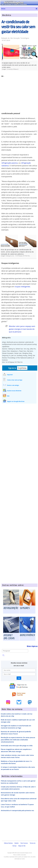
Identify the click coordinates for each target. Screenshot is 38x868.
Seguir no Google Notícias (16, 401)
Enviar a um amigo (13, 385)
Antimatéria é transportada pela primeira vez (17, 810)
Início (3, 9)
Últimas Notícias (8, 843)
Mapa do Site (22, 846)
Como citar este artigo (15, 380)
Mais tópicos (32, 646)
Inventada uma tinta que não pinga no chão (17, 746)
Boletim (17, 843)
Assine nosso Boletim (14, 391)
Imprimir (10, 375)
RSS (8, 396)
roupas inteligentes (22, 287)
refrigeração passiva (10, 163)
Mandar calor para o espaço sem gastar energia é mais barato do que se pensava (22, 329)
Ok (19, 678)
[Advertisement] (19, 92)
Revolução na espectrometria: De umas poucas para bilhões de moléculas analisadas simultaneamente (18, 740)
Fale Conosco (24, 843)
